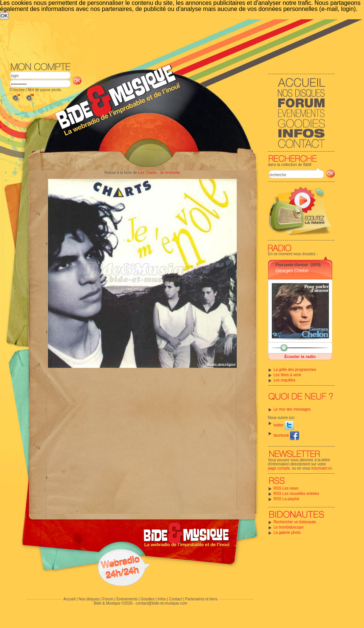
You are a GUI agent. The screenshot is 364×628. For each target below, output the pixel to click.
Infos (162, 599)
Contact (175, 599)
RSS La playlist (287, 499)
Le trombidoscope (289, 527)
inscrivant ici (322, 468)
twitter (284, 425)
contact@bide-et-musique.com (162, 603)
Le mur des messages (292, 409)
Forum (108, 599)
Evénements (127, 599)
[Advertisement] (162, 76)
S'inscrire (17, 90)
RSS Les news (286, 488)
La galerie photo (287, 533)
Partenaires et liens (201, 599)
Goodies (147, 599)
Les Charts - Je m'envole (159, 173)
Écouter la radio (300, 357)
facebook (286, 435)
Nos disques (89, 599)
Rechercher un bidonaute (295, 522)
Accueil (69, 599)
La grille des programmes (295, 370)
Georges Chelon (292, 271)
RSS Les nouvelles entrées (297, 494)
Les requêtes (285, 380)
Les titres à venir (288, 375)
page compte (279, 468)
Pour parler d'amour (292, 265)
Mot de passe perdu (44, 90)
